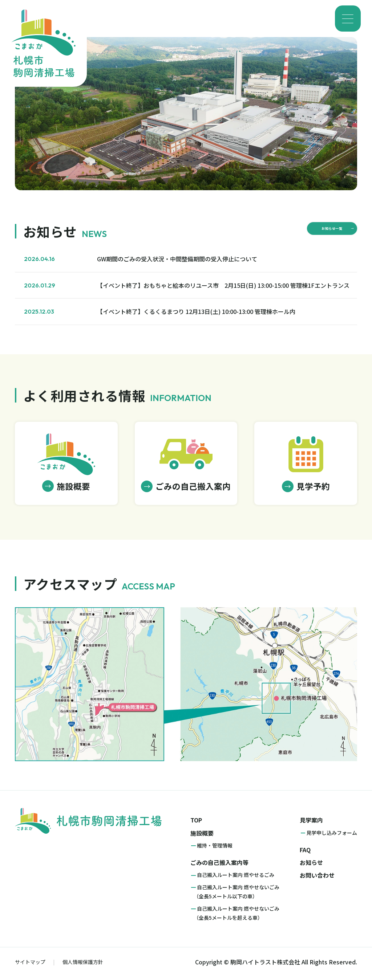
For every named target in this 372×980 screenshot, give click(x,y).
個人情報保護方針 (83, 965)
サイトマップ (30, 965)
